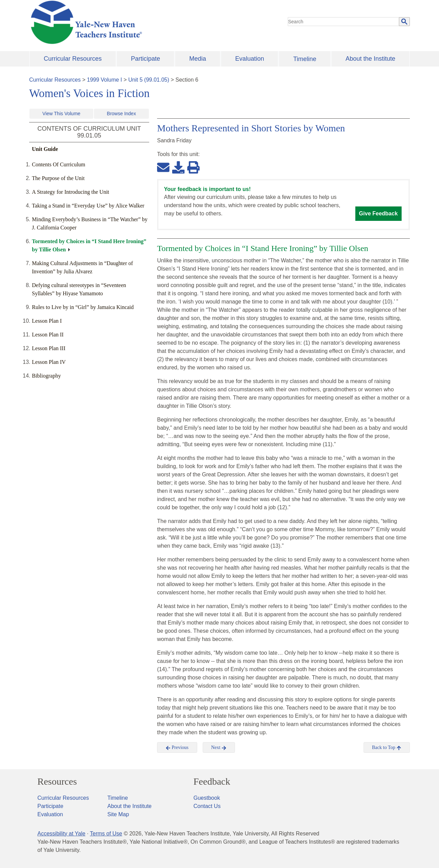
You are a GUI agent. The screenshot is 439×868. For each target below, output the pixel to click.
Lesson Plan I (47, 321)
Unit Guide (45, 149)
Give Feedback (378, 213)
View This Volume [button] (62, 114)
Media (198, 59)
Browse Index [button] (122, 114)
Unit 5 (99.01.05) (149, 80)
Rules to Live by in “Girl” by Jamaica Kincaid (83, 307)
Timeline (305, 59)
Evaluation (250, 59)
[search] (344, 22)
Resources (57, 782)
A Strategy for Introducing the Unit (70, 192)
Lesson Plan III (49, 348)
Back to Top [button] (387, 748)
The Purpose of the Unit (58, 178)
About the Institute (370, 59)
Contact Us (207, 806)
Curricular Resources (73, 59)
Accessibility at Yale (61, 834)
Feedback (212, 782)
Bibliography (46, 376)
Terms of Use (106, 834)
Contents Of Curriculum (59, 164)
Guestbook (207, 798)
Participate (146, 59)
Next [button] (219, 748)
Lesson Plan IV (49, 362)
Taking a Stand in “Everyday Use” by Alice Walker (88, 206)
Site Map (118, 814)
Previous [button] (177, 748)
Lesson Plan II (48, 335)
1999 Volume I (105, 80)
